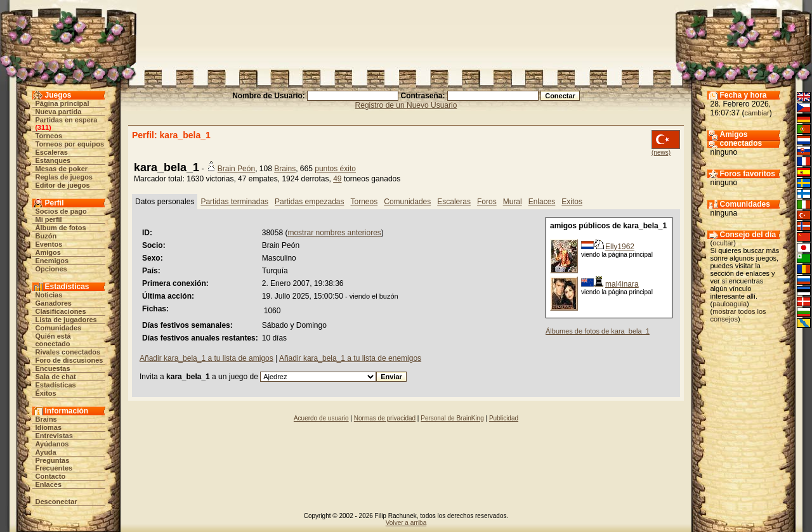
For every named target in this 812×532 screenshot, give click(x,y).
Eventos (49, 244)
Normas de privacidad (385, 418)
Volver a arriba (406, 523)
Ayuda (46, 452)
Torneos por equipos (70, 144)
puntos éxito (335, 169)
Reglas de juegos (64, 177)
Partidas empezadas (309, 202)
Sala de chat (56, 377)
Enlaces (49, 484)
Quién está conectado (53, 340)
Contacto (51, 476)
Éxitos (46, 393)
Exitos (572, 202)
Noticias (49, 295)
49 (337, 179)
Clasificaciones (61, 311)
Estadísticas (56, 385)
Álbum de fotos (61, 228)
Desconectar (56, 502)
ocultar (723, 243)
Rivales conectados (68, 352)
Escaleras (52, 152)
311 (43, 127)
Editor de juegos (63, 185)
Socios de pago (61, 211)
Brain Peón (236, 169)
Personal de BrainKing (452, 418)
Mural (513, 202)
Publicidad (504, 418)
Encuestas (53, 368)
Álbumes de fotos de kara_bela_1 (598, 331)
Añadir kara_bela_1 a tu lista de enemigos (350, 358)
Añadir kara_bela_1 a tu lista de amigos (206, 358)
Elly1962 (620, 247)
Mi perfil (49, 219)
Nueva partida (59, 112)
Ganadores (54, 303)
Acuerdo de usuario (321, 418)
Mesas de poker (62, 169)
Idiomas (49, 427)
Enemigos (52, 261)
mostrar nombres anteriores (334, 233)
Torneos (49, 136)
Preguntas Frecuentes (54, 464)
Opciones (51, 269)
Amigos (48, 252)
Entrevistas (54, 436)
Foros (487, 202)
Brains (46, 419)
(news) (661, 152)
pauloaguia (730, 304)
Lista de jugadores (66, 320)
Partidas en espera (67, 120)
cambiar (757, 113)
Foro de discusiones (69, 360)
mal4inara (622, 284)
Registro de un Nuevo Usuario (406, 105)
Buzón (46, 236)
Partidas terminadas (234, 202)
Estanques (53, 160)
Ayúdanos (52, 444)
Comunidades (59, 328)
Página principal (62, 103)
